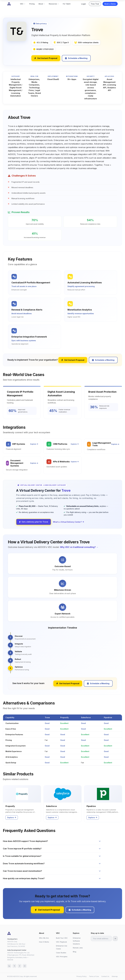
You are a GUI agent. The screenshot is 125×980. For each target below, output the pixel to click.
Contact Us (105, 976)
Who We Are (44, 938)
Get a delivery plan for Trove (34, 522)
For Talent (67, 4)
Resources (54, 4)
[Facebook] (20, 966)
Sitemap (115, 976)
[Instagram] (25, 966)
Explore (34, 444)
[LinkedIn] (9, 966)
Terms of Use (94, 976)
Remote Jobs (78, 948)
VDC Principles (62, 957)
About (42, 4)
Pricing (32, 4)
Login (84, 4)
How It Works (44, 942)
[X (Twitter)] (14, 966)
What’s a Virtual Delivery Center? (68, 522)
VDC (23, 4)
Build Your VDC (62, 938)
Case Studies (61, 953)
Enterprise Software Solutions (77, 941)
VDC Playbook (61, 942)
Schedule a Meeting (76, 58)
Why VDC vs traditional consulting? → (79, 547)
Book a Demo (110, 4)
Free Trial (95, 4)
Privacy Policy (82, 976)
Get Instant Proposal (46, 58)
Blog (75, 952)
